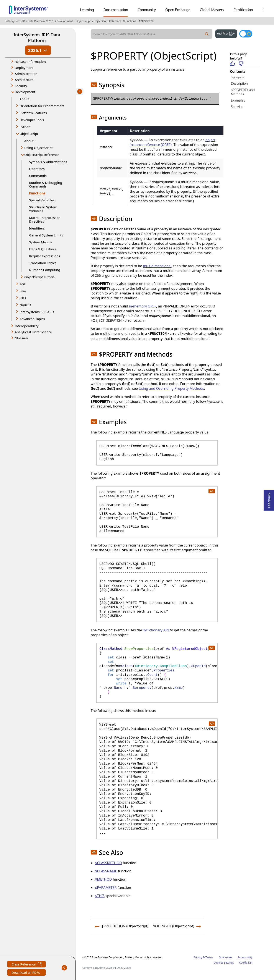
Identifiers (37, 228)
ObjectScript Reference (107, 21)
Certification (243, 10)
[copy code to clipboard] (212, 491)
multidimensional (157, 266)
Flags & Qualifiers (42, 249)
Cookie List (246, 963)
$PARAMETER (106, 888)
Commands (38, 176)
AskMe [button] (227, 33)
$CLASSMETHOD (108, 863)
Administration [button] (26, 74)
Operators (37, 169)
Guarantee (225, 957)
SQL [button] (23, 284)
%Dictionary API (156, 630)
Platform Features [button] (33, 113)
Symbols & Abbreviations (48, 162)
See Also (237, 107)
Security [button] (21, 86)
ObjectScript (83, 21)
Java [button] (23, 291)
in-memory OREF (142, 306)
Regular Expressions (44, 256)
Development (65, 21)
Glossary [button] (21, 338)
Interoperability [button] (27, 326)
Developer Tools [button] (32, 120)
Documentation (116, 10)
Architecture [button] (24, 80)
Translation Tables (43, 263)
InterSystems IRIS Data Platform (37, 38)
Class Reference (26, 965)
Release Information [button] (30, 61)
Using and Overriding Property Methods (171, 388)
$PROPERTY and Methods (243, 92)
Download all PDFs (26, 973)
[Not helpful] (241, 64)
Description (239, 83)
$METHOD (103, 879)
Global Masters (212, 10)
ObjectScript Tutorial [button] (40, 277)
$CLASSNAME (106, 871)
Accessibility (245, 957)
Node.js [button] (25, 305)
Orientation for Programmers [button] (42, 106)
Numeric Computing (45, 270)
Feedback (269, 499)
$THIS (100, 896)
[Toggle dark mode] (246, 34)
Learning (87, 10)
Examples (238, 100)
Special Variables (42, 200)
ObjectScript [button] (29, 134)
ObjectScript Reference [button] (42, 155)
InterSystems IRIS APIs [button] (37, 312)
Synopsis (237, 77)
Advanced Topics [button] (32, 319)
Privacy (198, 957)
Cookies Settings (224, 963)
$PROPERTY (146, 21)
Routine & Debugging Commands (46, 184)
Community (147, 10)
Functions (130, 21)
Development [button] (25, 92)
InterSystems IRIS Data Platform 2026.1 (30, 21)
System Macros (41, 242)
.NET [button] (23, 298)
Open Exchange (178, 10)
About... (25, 99)
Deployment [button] (24, 68)
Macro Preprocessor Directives (44, 219)
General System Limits (46, 235)
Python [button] (25, 127)
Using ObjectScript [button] (38, 148)
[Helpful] (232, 64)
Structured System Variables (43, 209)
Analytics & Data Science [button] (33, 332)
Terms (209, 957)
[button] (94, 85)
